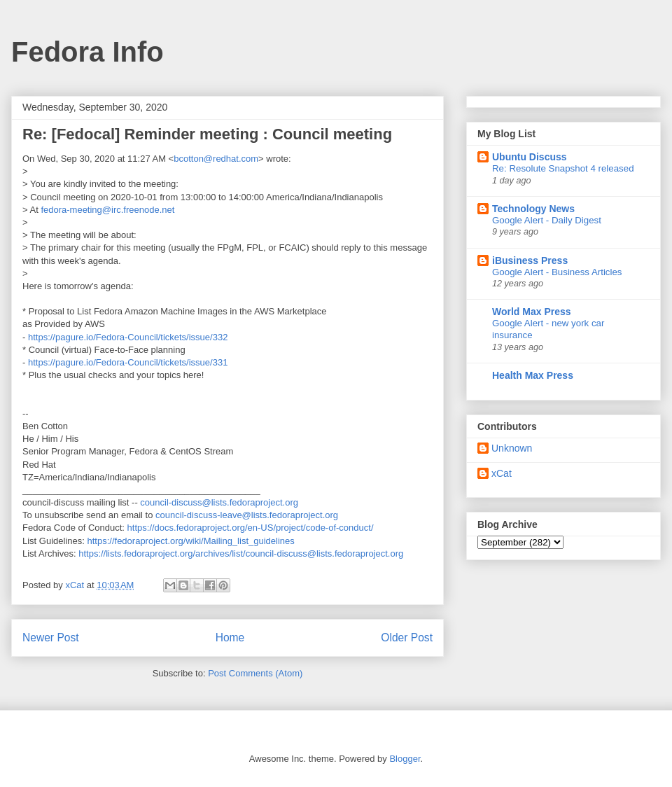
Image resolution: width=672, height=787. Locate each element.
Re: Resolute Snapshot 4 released (563, 168)
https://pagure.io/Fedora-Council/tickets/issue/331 (128, 362)
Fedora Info (87, 52)
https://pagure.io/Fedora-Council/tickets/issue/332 (128, 337)
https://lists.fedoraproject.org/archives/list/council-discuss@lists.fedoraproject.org (241, 553)
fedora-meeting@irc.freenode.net (107, 210)
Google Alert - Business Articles (557, 272)
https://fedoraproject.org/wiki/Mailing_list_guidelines (191, 541)
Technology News (533, 209)
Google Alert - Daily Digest (547, 220)
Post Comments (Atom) (255, 673)
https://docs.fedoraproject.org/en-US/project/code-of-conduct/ (251, 528)
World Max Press (532, 312)
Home (230, 638)
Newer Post (51, 638)
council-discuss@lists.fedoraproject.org (219, 502)
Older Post (407, 638)
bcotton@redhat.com (216, 159)
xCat (502, 473)
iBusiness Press (530, 260)
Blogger (405, 759)
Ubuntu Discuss (530, 157)
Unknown (512, 448)
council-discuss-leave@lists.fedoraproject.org (247, 515)
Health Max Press (533, 375)
